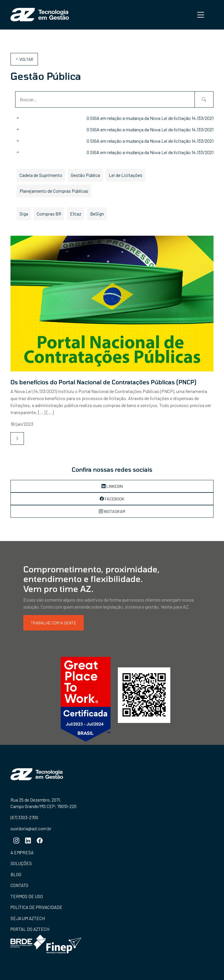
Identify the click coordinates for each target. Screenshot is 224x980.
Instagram (112, 511)
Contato (19, 885)
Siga (24, 214)
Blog (16, 874)
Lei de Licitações (126, 175)
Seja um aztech (28, 918)
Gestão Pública (85, 175)
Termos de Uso (27, 896)
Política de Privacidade (36, 907)
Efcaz (76, 214)
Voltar (24, 59)
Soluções (21, 863)
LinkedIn (112, 486)
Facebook (112, 499)
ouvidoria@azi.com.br (31, 828)
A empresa (22, 852)
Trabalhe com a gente (54, 623)
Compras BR (49, 214)
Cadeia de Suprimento (41, 175)
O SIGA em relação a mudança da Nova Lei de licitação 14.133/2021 (150, 118)
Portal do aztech (30, 929)
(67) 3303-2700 (24, 817)
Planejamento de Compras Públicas (54, 191)
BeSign (97, 214)
